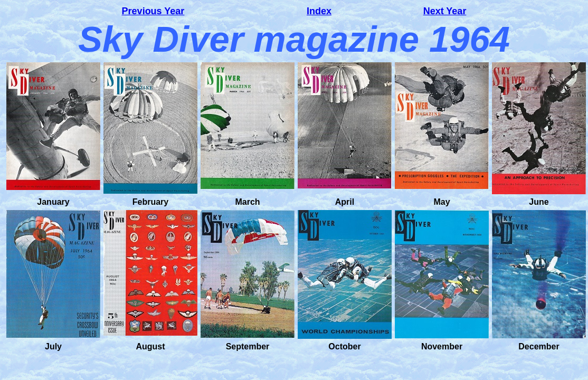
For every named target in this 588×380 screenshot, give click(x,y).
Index (319, 11)
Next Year (445, 11)
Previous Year (153, 11)
